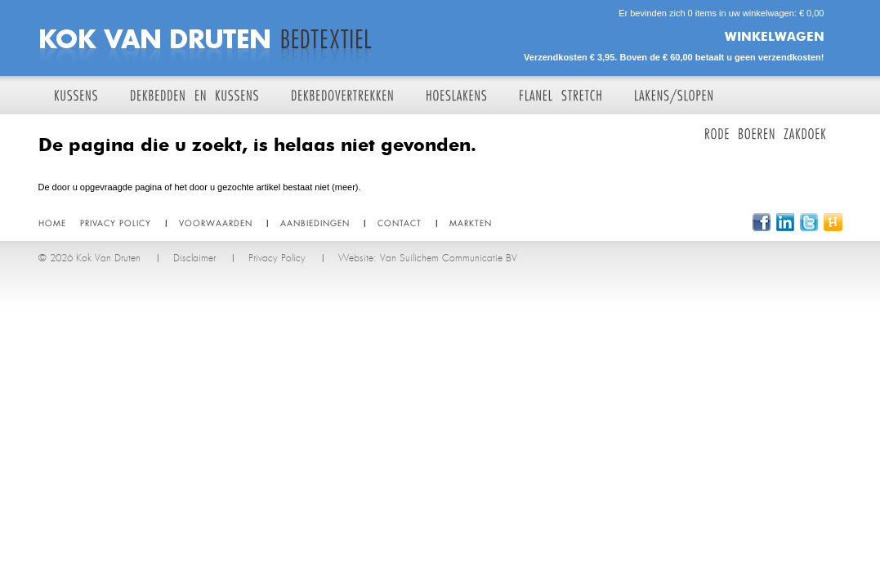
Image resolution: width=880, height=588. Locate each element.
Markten (471, 223)
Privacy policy (116, 223)
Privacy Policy (277, 258)
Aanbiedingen (315, 223)
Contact (400, 223)
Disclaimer (194, 258)
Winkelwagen (775, 36)
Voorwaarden (216, 223)
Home (52, 223)
